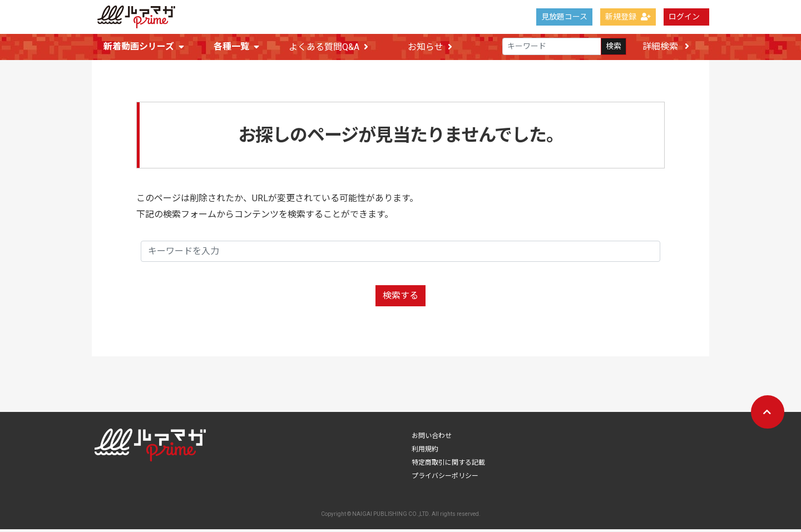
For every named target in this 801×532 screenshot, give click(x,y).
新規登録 (628, 17)
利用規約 (425, 452)
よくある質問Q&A (328, 47)
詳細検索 (666, 46)
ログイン (684, 17)
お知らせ (430, 47)
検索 (614, 47)
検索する (400, 298)
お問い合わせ (432, 439)
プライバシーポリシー (445, 479)
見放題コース (564, 17)
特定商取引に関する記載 (448, 465)
